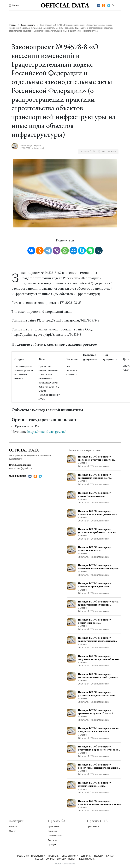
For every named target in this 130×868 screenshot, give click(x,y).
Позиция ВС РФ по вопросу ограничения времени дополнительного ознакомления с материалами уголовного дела (98, 784)
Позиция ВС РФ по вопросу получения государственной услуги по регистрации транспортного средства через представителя (99, 657)
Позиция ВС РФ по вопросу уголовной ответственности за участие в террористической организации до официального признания (96, 458)
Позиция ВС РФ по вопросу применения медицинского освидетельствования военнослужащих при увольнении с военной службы (99, 476)
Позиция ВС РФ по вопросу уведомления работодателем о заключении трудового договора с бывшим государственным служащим (98, 531)
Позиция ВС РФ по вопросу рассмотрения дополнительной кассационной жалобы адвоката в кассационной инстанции (98, 694)
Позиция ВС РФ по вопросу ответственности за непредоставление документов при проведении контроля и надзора (99, 549)
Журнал (13, 831)
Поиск (72, 859)
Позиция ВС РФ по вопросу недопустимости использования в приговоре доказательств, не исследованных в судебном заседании (98, 766)
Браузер (61, 859)
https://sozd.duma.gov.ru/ (47, 432)
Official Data (65, 5)
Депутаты (52, 840)
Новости (13, 827)
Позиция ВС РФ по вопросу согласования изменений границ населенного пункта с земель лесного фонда (97, 676)
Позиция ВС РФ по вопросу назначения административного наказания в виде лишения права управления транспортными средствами (97, 513)
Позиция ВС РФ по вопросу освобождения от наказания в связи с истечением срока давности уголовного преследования (99, 802)
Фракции (52, 845)
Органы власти (55, 836)
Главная (13, 25)
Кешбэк (39, 859)
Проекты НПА (93, 827)
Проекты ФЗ (53, 827)
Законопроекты (28, 25)
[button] (14, 6)
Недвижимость (86, 859)
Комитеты (52, 831)
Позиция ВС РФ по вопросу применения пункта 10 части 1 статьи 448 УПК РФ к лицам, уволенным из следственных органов (96, 712)
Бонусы (50, 859)
